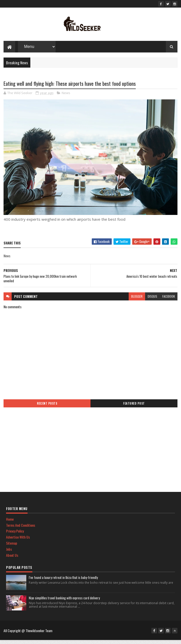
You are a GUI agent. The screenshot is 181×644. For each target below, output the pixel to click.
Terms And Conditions (21, 529)
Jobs (9, 553)
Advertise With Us (18, 541)
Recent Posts (47, 407)
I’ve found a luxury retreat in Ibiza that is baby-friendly (63, 581)
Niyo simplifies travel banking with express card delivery (64, 602)
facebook (169, 300)
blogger (137, 300)
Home (10, 523)
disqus (152, 300)
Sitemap (12, 547)
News (66, 97)
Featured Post (134, 407)
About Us (12, 559)
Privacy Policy (15, 535)
